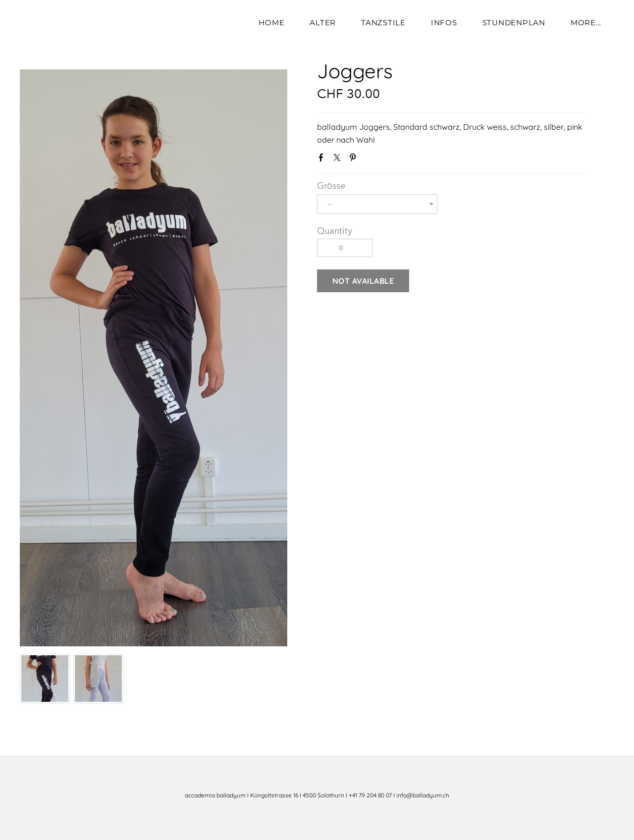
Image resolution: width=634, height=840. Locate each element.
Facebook (323, 159)
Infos (444, 23)
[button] (363, 281)
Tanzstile (383, 23)
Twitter (339, 159)
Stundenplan (514, 23)
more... (586, 23)
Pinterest (355, 159)
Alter (323, 23)
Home (271, 23)
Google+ (370, 160)
